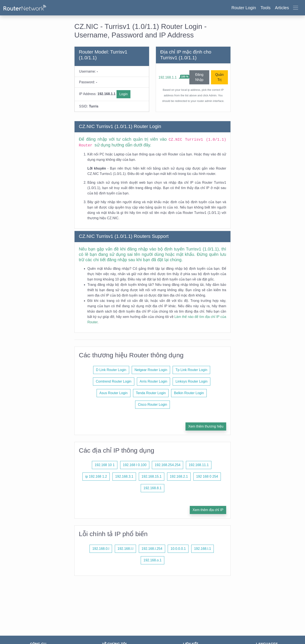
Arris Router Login (153, 381)
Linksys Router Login (191, 381)
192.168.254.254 (167, 465)
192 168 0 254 (207, 476)
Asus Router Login (114, 393)
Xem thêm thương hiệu (206, 426)
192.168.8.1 (153, 488)
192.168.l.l (126, 549)
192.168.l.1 (203, 549)
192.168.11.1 (199, 465)
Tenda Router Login (151, 393)
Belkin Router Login (189, 393)
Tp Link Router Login (191, 370)
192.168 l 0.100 (135, 465)
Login (123, 94)
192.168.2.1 (179, 476)
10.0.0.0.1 (178, 549)
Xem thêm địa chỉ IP (208, 510)
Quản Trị (219, 77)
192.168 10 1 (105, 465)
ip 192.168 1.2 (96, 476)
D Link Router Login (111, 370)
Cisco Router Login (152, 405)
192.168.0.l (101, 549)
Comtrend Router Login (114, 381)
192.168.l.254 (152, 549)
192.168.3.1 (124, 476)
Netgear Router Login (151, 370)
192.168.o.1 (153, 560)
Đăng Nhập (199, 77)
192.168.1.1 (168, 77)
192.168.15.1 (152, 476)
